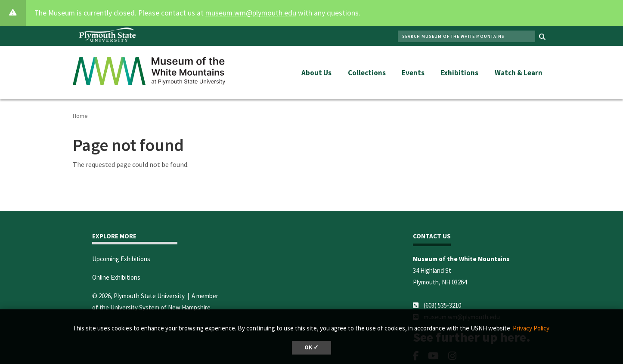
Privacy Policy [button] (531, 328)
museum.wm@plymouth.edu (251, 13)
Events (413, 73)
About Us (316, 73)
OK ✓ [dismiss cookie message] (311, 347)
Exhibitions (459, 73)
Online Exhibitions (116, 277)
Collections (367, 73)
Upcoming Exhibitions (121, 259)
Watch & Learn (519, 73)
